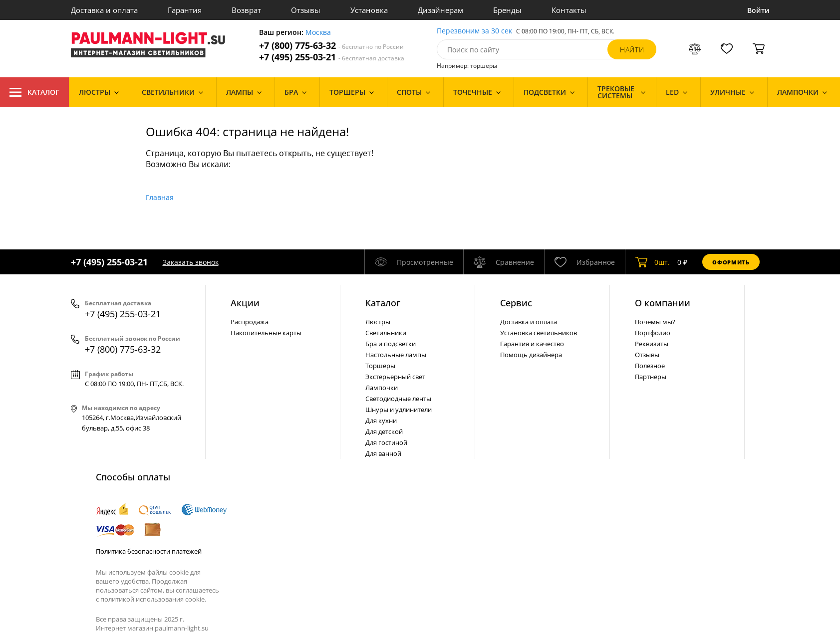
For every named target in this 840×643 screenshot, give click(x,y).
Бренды (507, 10)
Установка (369, 10)
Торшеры (380, 366)
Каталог (34, 92)
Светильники (386, 333)
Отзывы (306, 10)
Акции (245, 303)
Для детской (384, 431)
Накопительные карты (266, 333)
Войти (758, 10)
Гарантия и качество (532, 344)
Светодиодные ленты (398, 399)
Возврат (246, 10)
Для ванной (383, 453)
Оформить (731, 262)
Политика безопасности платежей (149, 551)
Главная (160, 197)
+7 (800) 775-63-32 (331, 46)
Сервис (516, 303)
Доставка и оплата (104, 10)
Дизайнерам (440, 10)
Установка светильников (539, 333)
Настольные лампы (396, 355)
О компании (663, 303)
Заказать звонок (191, 262)
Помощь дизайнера (531, 355)
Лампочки (382, 388)
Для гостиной (386, 442)
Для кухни (381, 421)
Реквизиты (652, 344)
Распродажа (250, 322)
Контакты (569, 10)
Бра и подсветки (391, 344)
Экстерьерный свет (395, 377)
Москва (318, 33)
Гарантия (185, 10)
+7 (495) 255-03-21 (332, 57)
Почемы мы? (655, 322)
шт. (653, 262)
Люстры (378, 322)
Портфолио (653, 333)
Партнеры (651, 377)
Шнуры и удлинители (399, 410)
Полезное (650, 366)
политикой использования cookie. (153, 599)
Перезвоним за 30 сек (474, 31)
